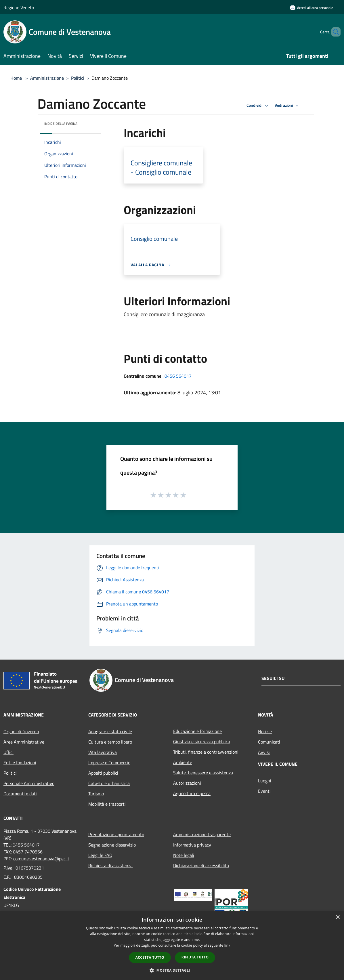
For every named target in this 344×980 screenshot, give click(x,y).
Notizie (265, 731)
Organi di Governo (21, 731)
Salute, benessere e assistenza (203, 773)
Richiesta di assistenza (110, 866)
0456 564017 (178, 376)
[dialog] (172, 946)
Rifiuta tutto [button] (195, 957)
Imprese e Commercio (109, 763)
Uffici (8, 752)
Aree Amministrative (24, 742)
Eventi (264, 791)
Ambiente (183, 762)
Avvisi (264, 752)
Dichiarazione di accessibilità (201, 866)
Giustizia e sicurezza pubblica (202, 742)
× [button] (338, 917)
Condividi (258, 106)
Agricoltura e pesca (192, 793)
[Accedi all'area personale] (311, 8)
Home (16, 78)
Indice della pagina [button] (61, 124)
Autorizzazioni (187, 783)
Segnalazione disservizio (112, 845)
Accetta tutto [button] (150, 957)
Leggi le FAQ (100, 855)
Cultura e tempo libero (110, 742)
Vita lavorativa (103, 752)
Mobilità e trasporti (107, 804)
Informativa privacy (192, 845)
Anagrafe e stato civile (110, 731)
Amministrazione (47, 78)
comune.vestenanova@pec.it (41, 859)
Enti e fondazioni (20, 763)
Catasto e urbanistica (109, 783)
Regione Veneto (19, 7)
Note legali (184, 855)
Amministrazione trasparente (202, 834)
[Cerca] (334, 32)
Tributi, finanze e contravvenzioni (206, 752)
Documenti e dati (20, 794)
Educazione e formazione (197, 731)
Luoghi (265, 781)
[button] (172, 970)
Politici (78, 78)
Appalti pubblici (103, 773)
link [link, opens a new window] (227, 945)
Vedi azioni (288, 106)
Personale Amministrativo (29, 783)
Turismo (96, 794)
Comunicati (269, 742)
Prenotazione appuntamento (116, 834)
